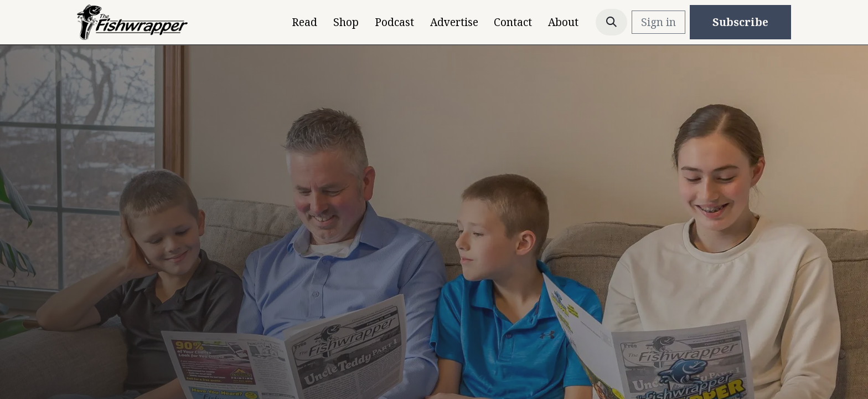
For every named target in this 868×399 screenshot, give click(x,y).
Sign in (658, 22)
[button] (612, 22)
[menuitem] (305, 22)
